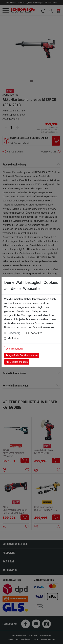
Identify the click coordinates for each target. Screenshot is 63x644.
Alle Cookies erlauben (17, 362)
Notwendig (14, 333)
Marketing (14, 338)
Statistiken (36, 333)
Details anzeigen (14, 349)
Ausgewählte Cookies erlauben (22, 355)
